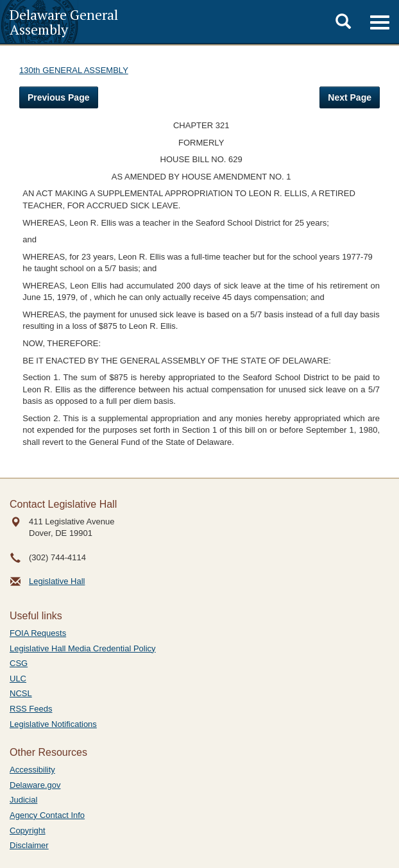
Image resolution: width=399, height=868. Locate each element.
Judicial (23, 800)
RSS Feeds (31, 709)
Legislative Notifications (53, 724)
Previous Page (59, 97)
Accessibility (32, 770)
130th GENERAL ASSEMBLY (74, 70)
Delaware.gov (35, 785)
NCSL (21, 693)
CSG (19, 663)
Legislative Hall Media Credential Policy (83, 648)
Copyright (28, 830)
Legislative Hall (57, 581)
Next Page (350, 97)
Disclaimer (29, 845)
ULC (18, 679)
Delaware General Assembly (64, 22)
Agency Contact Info (47, 815)
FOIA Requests (38, 633)
